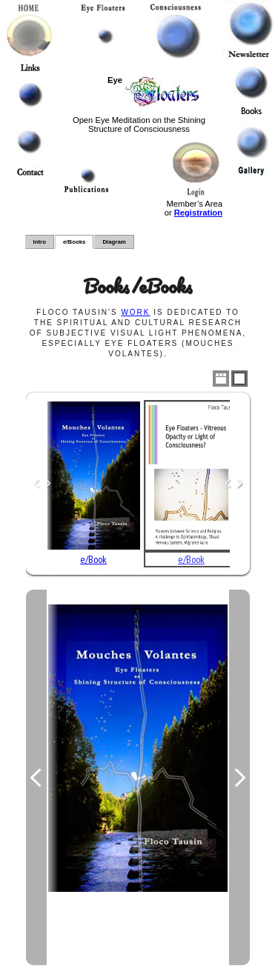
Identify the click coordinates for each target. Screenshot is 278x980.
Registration (198, 213)
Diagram (114, 242)
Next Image (239, 777)
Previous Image (36, 777)
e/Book (93, 559)
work (135, 312)
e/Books (74, 242)
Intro (40, 242)
